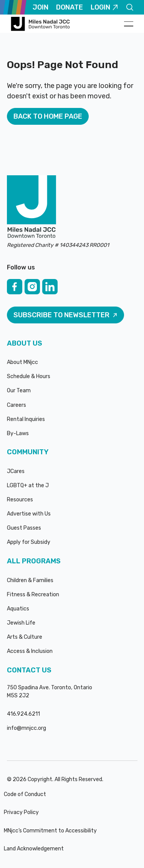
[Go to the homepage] (31, 207)
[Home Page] (41, 24)
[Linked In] (50, 287)
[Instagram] (32, 287)
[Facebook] (15, 287)
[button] (129, 24)
